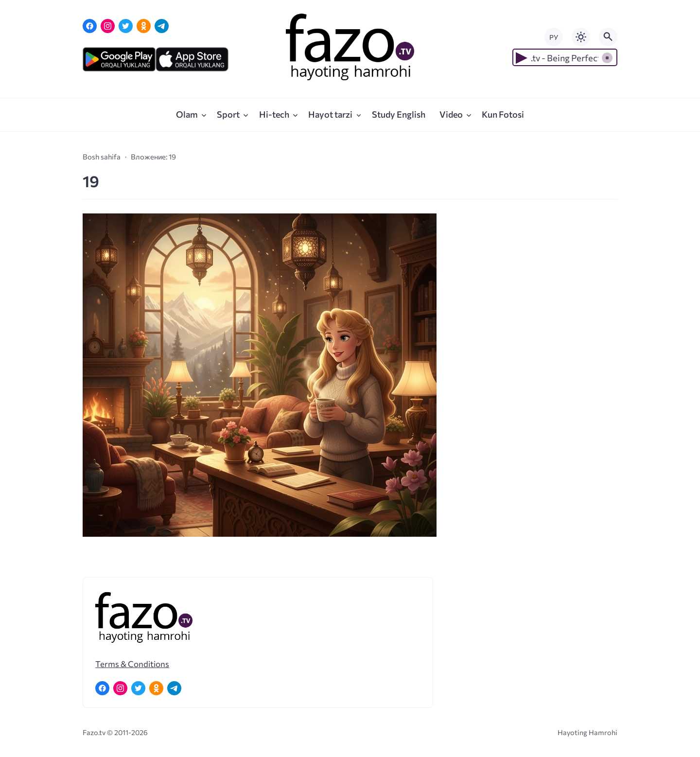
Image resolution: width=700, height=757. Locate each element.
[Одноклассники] (144, 26)
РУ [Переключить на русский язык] (554, 37)
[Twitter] (126, 26)
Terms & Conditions (132, 664)
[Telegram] (162, 26)
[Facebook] (90, 26)
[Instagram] (108, 26)
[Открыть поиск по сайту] (608, 37)
